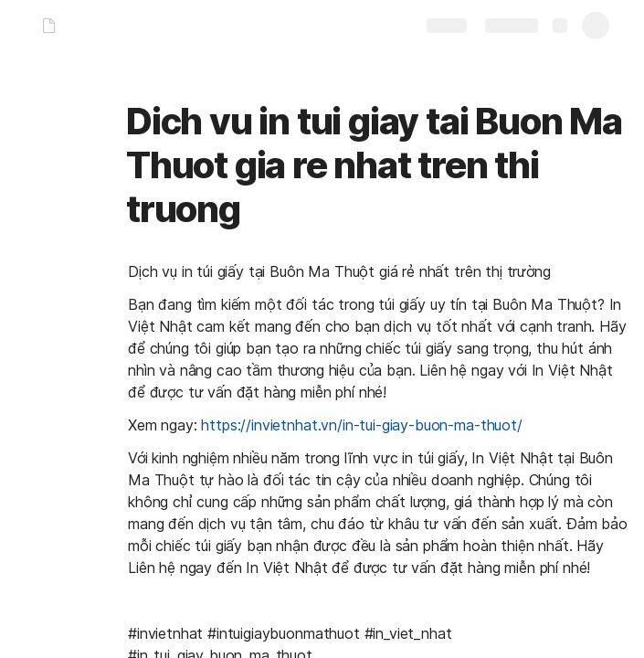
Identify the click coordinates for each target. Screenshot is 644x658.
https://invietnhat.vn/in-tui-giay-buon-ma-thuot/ (361, 425)
